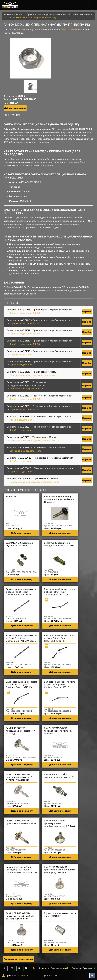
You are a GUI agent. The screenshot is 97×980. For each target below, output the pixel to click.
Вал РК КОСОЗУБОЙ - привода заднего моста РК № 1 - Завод (21, 731)
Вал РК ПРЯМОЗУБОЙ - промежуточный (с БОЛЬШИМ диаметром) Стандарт (60, 870)
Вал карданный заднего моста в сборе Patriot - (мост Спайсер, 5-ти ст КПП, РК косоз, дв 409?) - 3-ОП (60, 593)
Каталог (20, 14)
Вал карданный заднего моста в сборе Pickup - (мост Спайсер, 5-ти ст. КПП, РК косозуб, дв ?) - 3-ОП (60, 686)
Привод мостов (57, 448)
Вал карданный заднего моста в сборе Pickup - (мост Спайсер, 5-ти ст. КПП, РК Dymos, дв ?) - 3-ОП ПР (21, 686)
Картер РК (11, 497)
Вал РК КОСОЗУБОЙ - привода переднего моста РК (59, 776)
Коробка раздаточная (55, 14)
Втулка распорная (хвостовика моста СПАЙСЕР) (60, 915)
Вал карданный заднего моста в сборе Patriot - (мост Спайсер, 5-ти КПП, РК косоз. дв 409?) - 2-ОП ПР (21, 640)
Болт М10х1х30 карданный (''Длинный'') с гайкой (19, 544)
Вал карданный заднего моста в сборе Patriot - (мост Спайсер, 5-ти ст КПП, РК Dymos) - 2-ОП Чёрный (21, 593)
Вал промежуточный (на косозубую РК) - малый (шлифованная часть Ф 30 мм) (22, 870)
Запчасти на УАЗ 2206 (18, 310)
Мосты (53, 372)
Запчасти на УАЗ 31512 (18, 330)
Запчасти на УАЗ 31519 (18, 351)
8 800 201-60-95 (68, 30)
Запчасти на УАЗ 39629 (19, 458)
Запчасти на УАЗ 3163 (18, 417)
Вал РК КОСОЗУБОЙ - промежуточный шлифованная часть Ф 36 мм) (59, 824)
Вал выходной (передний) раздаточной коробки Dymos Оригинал (59, 499)
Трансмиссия (34, 14)
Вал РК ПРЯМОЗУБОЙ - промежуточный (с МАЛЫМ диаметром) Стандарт (20, 916)
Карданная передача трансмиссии (27, 386)
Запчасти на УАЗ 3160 (18, 382)
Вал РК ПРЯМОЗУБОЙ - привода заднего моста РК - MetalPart (58, 731)
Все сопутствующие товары (18, 959)
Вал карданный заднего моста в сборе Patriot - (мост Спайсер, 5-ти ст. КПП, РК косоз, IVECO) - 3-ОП (60, 640)
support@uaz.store (49, 976)
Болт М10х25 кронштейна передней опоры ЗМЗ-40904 (59, 544)
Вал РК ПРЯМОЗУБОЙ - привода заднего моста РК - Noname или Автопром (20, 777)
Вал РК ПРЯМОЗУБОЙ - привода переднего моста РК (21, 822)
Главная (8, 14)
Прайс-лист (18, 975)
